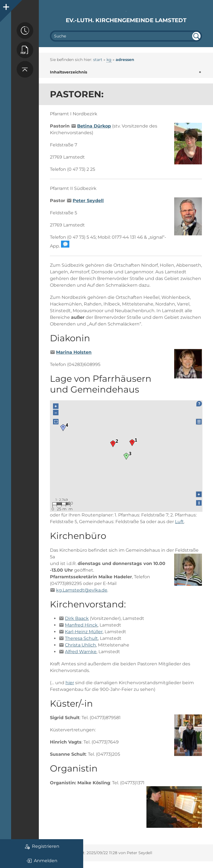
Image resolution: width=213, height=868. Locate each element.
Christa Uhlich (80, 645)
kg (109, 60)
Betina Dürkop (94, 126)
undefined (196, 36)
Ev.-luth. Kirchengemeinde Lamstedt (126, 20)
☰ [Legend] (199, 422)
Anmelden (42, 861)
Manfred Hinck (81, 625)
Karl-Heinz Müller (84, 632)
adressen (125, 60)
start (98, 60)
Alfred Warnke (81, 652)
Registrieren (42, 846)
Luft (179, 522)
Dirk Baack (77, 618)
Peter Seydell (88, 201)
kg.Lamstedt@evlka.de (82, 590)
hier (70, 683)
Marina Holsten (74, 352)
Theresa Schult (81, 638)
